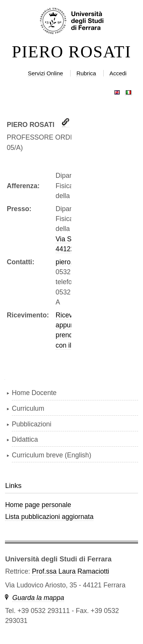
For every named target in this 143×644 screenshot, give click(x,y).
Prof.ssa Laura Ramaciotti (71, 571)
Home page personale (38, 505)
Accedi (118, 73)
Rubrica (86, 73)
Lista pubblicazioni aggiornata (49, 517)
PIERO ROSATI (71, 52)
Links (13, 485)
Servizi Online (45, 73)
